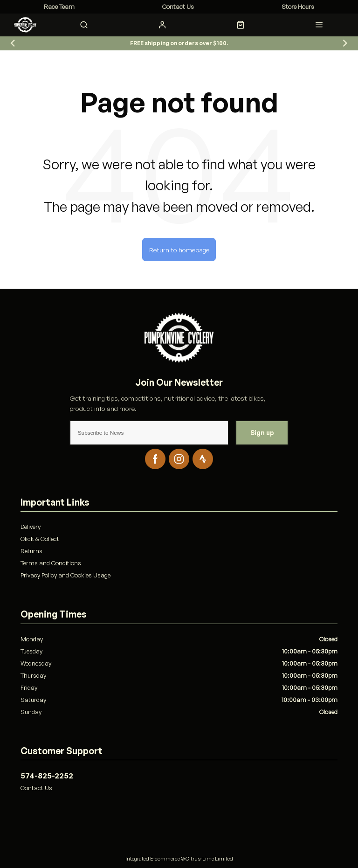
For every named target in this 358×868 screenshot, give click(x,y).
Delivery (31, 527)
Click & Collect (40, 539)
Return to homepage (179, 250)
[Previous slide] (13, 43)
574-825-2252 (47, 776)
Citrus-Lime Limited (209, 859)
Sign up (262, 433)
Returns (31, 551)
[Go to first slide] (345, 43)
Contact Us (36, 788)
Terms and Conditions (51, 563)
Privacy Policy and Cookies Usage (65, 575)
